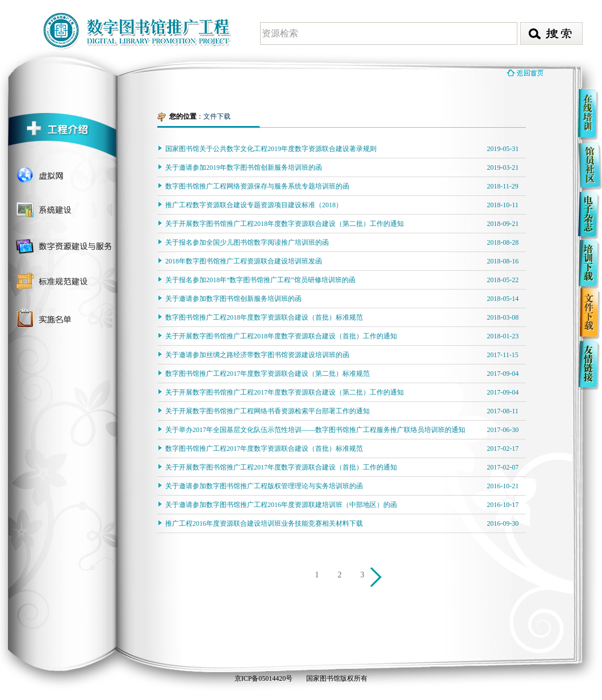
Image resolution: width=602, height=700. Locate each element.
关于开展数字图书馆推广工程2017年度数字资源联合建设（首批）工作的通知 (281, 467)
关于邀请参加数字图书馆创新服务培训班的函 (233, 299)
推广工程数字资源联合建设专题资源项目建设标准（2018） (254, 205)
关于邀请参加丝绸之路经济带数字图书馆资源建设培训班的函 (257, 355)
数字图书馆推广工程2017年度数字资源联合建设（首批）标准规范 (264, 448)
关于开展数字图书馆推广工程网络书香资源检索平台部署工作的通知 (267, 411)
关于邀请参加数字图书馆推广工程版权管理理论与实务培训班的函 (264, 486)
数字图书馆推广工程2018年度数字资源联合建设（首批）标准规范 (264, 317)
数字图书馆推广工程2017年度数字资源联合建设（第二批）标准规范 (267, 374)
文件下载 (217, 116)
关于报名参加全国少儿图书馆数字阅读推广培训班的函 (247, 242)
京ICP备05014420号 (264, 678)
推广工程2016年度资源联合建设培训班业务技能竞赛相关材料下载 (264, 523)
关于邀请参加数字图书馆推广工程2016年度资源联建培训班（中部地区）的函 (281, 505)
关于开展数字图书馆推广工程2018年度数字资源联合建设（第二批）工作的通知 (285, 224)
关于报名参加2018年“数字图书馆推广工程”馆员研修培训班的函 (260, 280)
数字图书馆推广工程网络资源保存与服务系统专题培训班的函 (257, 186)
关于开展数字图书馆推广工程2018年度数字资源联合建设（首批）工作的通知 (281, 336)
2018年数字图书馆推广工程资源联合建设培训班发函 (244, 261)
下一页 (378, 579)
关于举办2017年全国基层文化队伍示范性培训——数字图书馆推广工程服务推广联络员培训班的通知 (315, 430)
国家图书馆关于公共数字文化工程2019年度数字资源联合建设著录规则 (271, 149)
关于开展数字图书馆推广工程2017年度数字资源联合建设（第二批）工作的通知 (285, 392)
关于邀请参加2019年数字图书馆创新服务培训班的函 (244, 167)
